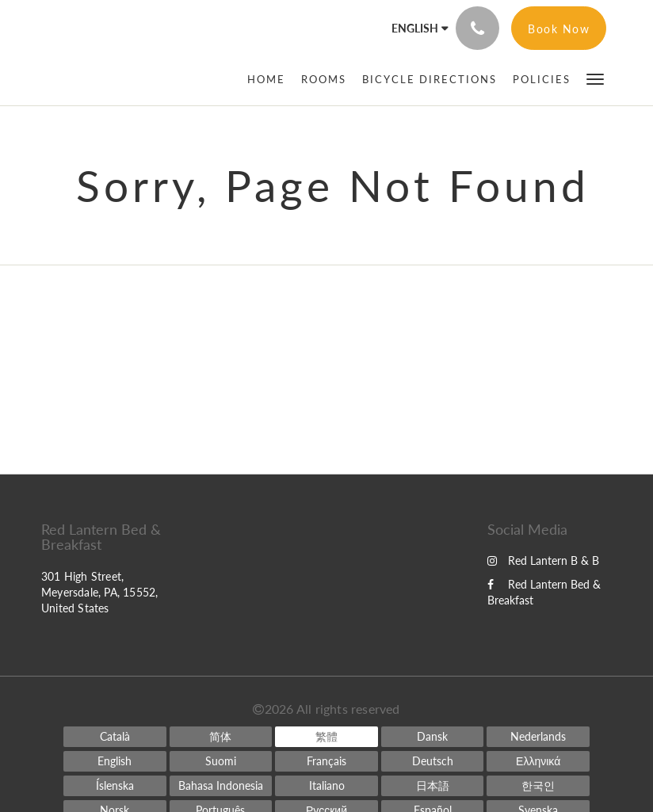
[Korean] (538, 786)
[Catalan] (115, 737)
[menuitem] (270, 79)
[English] (115, 761)
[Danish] (433, 737)
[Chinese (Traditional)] (326, 737)
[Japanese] (433, 786)
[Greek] (538, 761)
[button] (595, 78)
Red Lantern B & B (543, 560)
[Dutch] (538, 737)
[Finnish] (221, 761)
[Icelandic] (115, 786)
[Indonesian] (221, 786)
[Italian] (326, 786)
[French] (326, 761)
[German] (433, 761)
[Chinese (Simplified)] (221, 737)
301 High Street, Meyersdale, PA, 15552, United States (99, 592)
